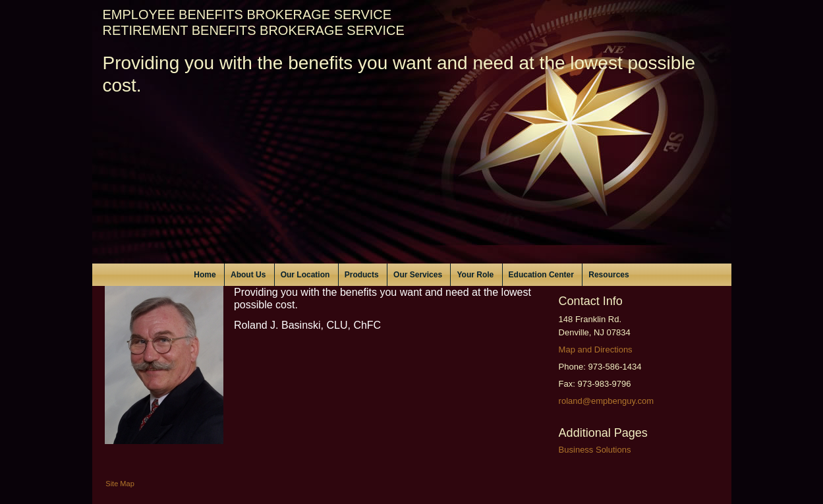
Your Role (475, 275)
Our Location (305, 275)
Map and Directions (596, 350)
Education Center (541, 275)
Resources (609, 275)
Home (205, 275)
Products (362, 275)
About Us (248, 275)
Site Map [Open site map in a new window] (120, 484)
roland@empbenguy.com (606, 401)
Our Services (418, 275)
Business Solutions (595, 450)
